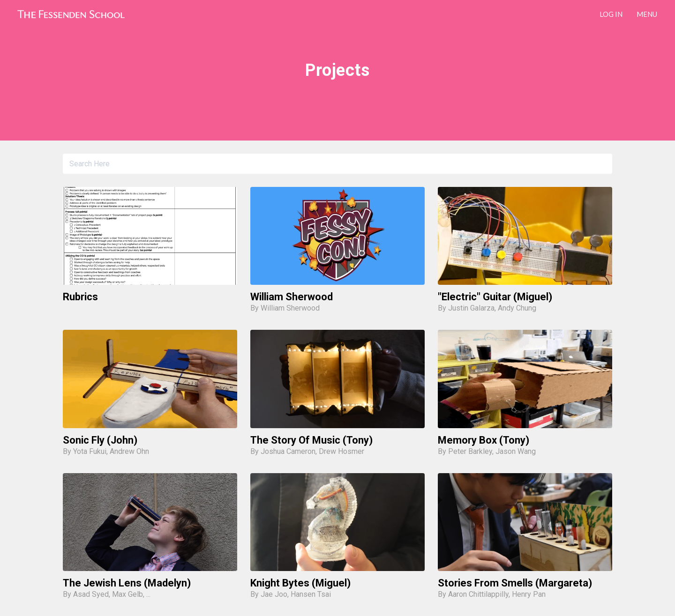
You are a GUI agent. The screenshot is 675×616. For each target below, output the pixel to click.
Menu (647, 14)
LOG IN (611, 14)
